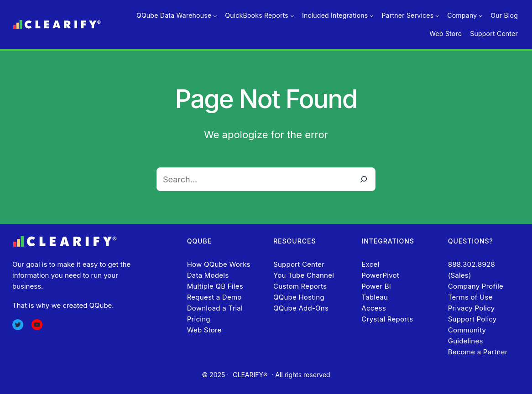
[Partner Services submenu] (437, 16)
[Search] (364, 179)
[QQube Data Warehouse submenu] (215, 16)
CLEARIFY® (250, 375)
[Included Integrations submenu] (371, 16)
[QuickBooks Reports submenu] (292, 16)
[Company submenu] (480, 16)
